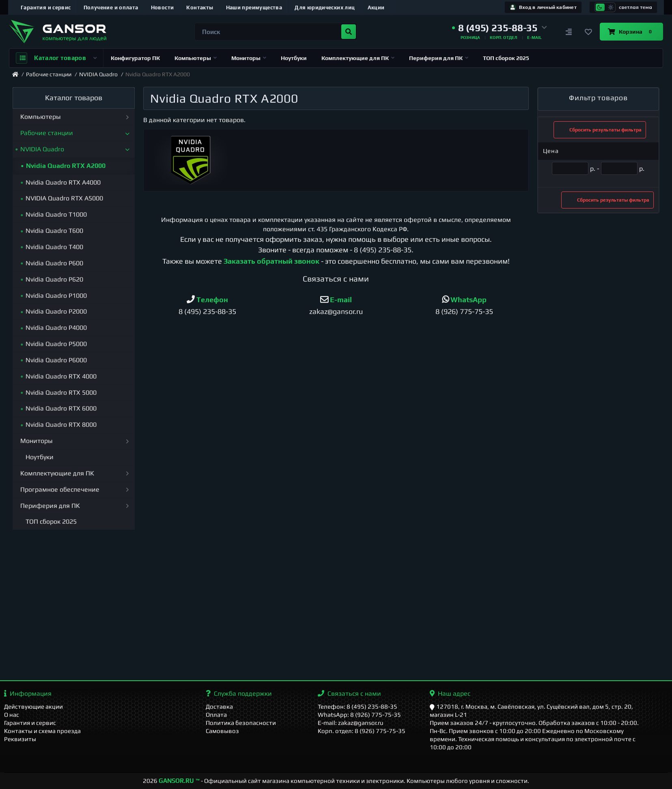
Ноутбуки (294, 58)
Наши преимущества (254, 8)
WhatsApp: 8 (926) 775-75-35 (359, 715)
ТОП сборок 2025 (506, 58)
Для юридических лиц (325, 8)
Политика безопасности (241, 723)
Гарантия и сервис (46, 8)
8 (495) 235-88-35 (383, 250)
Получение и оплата (111, 8)
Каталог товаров (56, 58)
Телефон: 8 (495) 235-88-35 (358, 706)
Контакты (200, 8)
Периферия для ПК (439, 58)
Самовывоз (222, 731)
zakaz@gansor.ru (336, 311)
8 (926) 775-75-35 (464, 311)
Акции (376, 8)
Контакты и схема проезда (42, 731)
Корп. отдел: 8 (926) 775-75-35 (362, 731)
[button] (500, 28)
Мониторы (249, 58)
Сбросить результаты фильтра (600, 130)
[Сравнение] (569, 32)
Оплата (216, 715)
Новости (163, 8)
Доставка (219, 706)
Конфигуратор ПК (135, 58)
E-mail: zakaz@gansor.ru (351, 723)
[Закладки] (588, 32)
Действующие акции (33, 706)
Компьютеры (196, 58)
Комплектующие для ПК (358, 58)
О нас (12, 715)
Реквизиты (20, 739)
